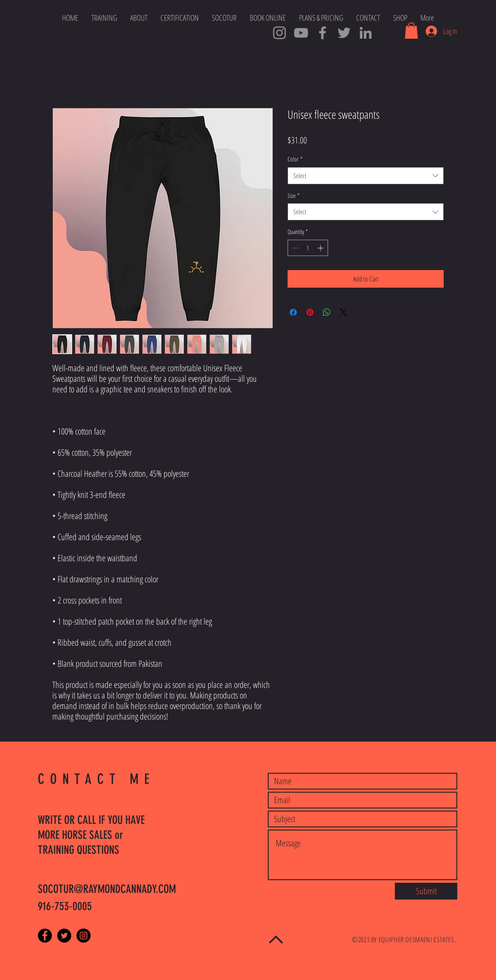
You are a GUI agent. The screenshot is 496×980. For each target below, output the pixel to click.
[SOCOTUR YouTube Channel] (301, 33)
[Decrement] (294, 248)
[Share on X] (343, 312)
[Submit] (426, 891)
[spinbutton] (308, 248)
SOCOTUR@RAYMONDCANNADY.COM (107, 889)
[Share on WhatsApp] (327, 312)
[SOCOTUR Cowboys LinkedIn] (366, 33)
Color (295, 159)
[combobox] (366, 176)
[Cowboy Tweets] (344, 33)
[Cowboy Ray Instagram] (279, 33)
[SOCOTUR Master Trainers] (323, 33)
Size (294, 196)
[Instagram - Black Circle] (84, 936)
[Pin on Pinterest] (310, 312)
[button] (411, 31)
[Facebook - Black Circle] (45, 936)
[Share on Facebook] (293, 312)
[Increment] (321, 248)
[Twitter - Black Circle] (64, 936)
